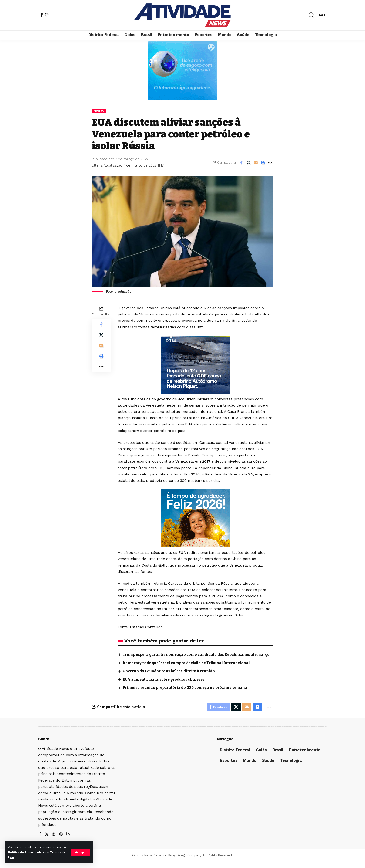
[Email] (256, 163)
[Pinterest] (61, 841)
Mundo (99, 111)
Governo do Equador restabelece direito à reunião (171, 677)
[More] (270, 163)
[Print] (263, 163)
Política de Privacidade (29, 852)
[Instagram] (47, 15)
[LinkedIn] (68, 841)
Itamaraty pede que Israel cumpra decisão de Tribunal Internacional (190, 668)
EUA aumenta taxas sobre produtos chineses (166, 685)
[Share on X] (248, 163)
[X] (47, 841)
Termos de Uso (20, 857)
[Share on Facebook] (241, 163)
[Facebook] (42, 15)
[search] (311, 15)
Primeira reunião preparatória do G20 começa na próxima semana (188, 693)
